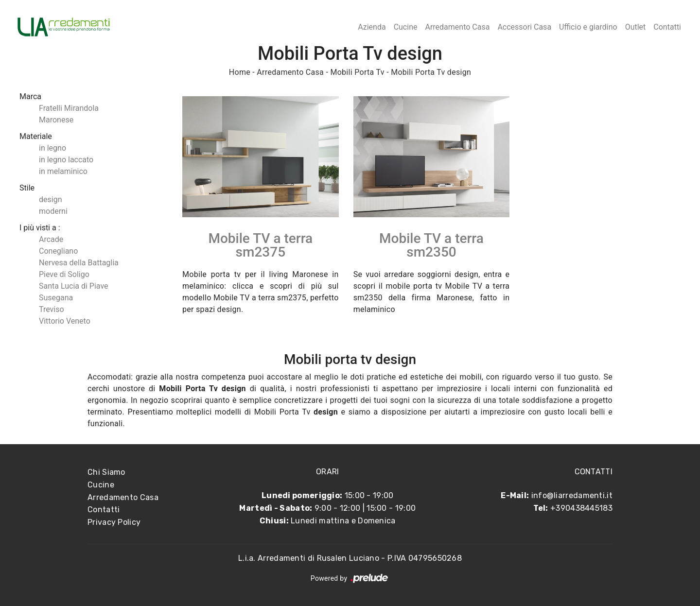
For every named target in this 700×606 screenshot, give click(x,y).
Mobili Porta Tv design (431, 72)
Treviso (52, 309)
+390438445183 (581, 508)
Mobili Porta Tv (357, 72)
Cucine (406, 27)
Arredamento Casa (457, 27)
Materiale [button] (36, 136)
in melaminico (63, 171)
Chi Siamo (106, 472)
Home (240, 72)
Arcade (51, 239)
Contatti (667, 27)
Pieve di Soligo (64, 274)
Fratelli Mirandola (69, 108)
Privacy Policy (114, 522)
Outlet (636, 27)
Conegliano (58, 251)
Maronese (56, 120)
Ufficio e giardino (588, 27)
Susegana (56, 298)
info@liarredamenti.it (572, 495)
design (50, 199)
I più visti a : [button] (40, 228)
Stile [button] (27, 188)
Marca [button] (30, 96)
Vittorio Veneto (65, 321)
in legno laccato (66, 160)
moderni (53, 211)
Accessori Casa (524, 27)
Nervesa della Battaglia (79, 263)
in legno (52, 148)
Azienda (372, 27)
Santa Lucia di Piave (74, 286)
